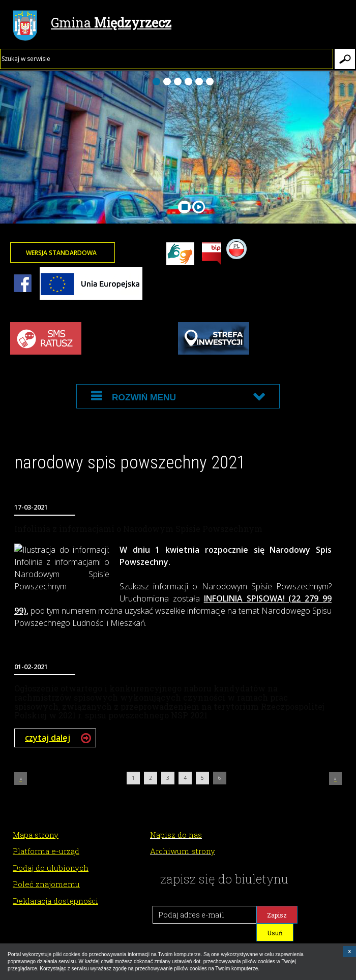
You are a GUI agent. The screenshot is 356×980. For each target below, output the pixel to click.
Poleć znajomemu (46, 884)
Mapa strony (36, 835)
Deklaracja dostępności (55, 901)
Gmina (92, 24)
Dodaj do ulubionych (51, 868)
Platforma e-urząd (46, 851)
